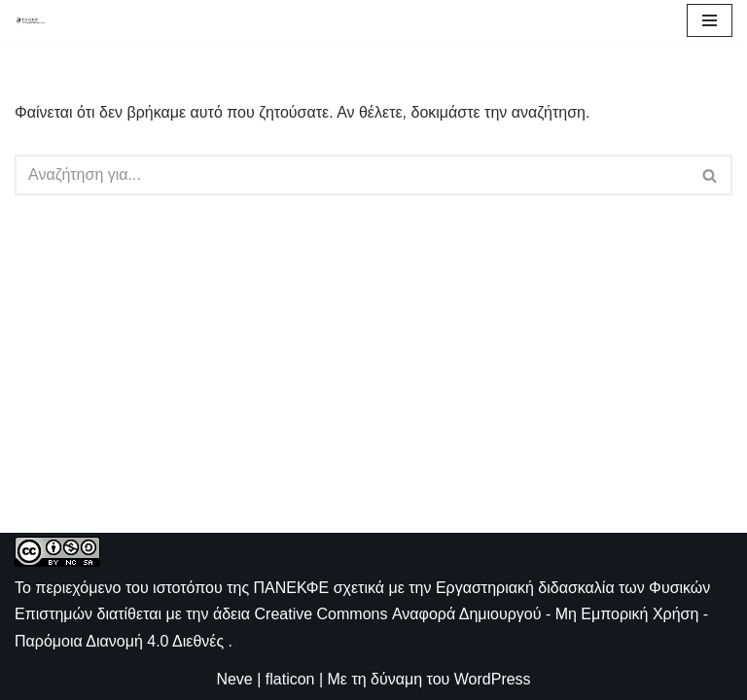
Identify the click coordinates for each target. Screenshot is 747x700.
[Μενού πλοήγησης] (710, 20)
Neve (234, 679)
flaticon (290, 679)
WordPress (493, 679)
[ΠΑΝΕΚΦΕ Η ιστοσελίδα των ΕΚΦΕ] (30, 20)
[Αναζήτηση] (352, 175)
